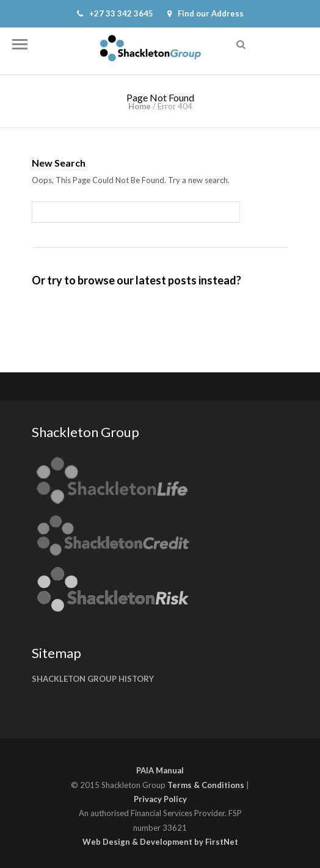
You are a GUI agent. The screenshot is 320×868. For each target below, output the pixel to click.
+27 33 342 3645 (115, 13)
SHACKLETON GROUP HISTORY (93, 679)
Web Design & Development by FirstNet (160, 842)
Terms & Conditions (206, 785)
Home (140, 106)
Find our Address (205, 13)
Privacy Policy (160, 799)
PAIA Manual (160, 770)
